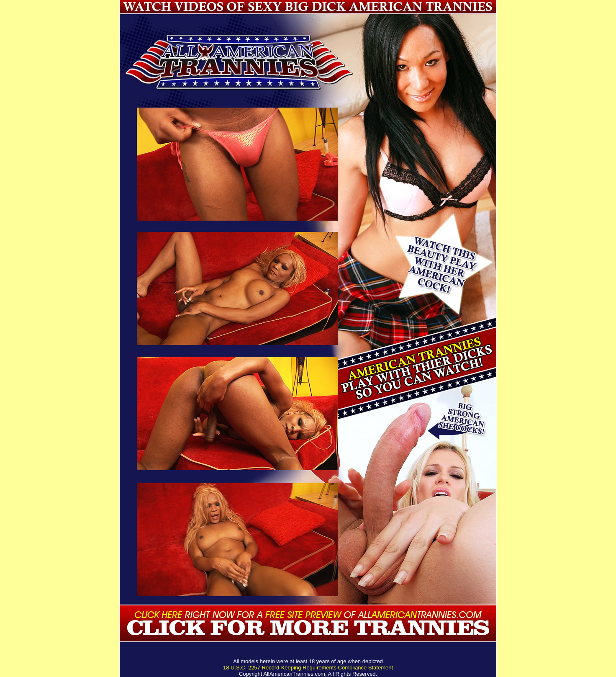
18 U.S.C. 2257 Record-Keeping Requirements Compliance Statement (308, 668)
